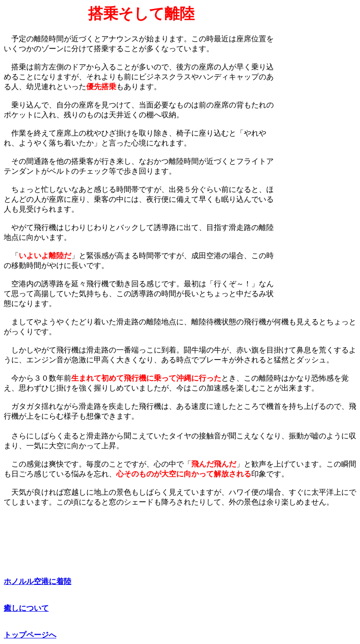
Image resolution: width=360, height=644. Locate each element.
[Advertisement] (317, 146)
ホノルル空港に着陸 (37, 581)
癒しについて (26, 608)
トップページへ (30, 635)
